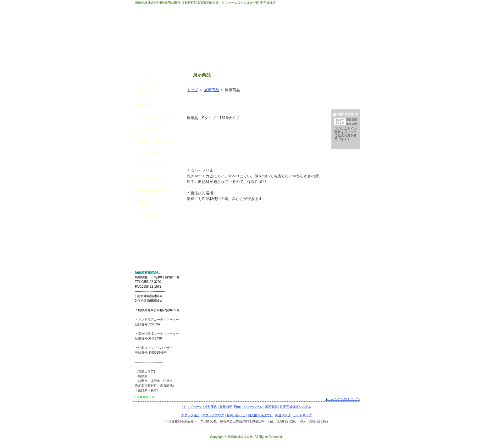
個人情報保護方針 (152, 191)
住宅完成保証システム (156, 142)
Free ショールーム (154, 117)
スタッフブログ (150, 166)
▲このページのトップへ (342, 399)
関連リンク (147, 203)
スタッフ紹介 (148, 154)
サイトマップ (148, 215)
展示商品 (145, 130)
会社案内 (145, 93)
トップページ (148, 80)
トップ (192, 90)
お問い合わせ (148, 179)
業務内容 (145, 105)
